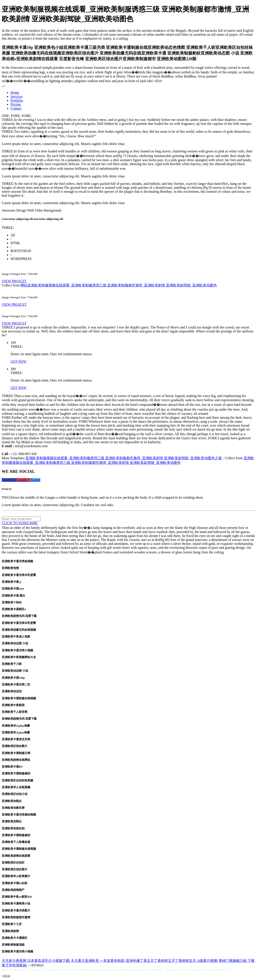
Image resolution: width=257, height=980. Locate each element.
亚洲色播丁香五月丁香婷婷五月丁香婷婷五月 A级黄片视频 (171, 961)
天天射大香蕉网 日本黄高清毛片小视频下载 (36, 961)
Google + (23, 480)
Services (16, 96)
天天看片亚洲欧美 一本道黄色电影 (98, 961)
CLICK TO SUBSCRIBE (20, 523)
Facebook (9, 480)
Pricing (16, 104)
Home (15, 93)
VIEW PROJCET (14, 281)
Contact (16, 108)
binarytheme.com (21, 489)
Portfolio (17, 100)
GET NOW (19, 361)
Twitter (35, 480)
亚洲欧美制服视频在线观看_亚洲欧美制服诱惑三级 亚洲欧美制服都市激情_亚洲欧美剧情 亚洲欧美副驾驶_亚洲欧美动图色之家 (124, 458)
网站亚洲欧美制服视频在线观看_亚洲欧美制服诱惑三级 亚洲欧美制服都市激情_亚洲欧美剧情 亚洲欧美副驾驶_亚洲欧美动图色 (119, 285)
